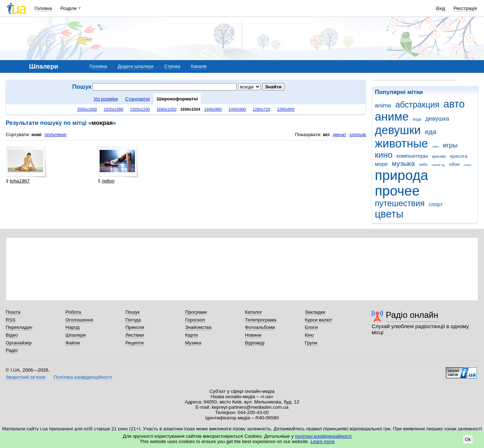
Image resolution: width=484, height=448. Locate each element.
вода (417, 119)
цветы (389, 214)
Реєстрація (465, 8)
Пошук (133, 312)
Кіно (309, 335)
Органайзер (19, 343)
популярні (55, 135)
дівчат (340, 135)
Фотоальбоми (260, 327)
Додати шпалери (135, 66)
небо (423, 164)
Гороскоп (195, 320)
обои (454, 164)
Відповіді (255, 343)
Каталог (253, 312)
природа (402, 175)
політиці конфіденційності (323, 436)
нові (36, 135)
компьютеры (412, 156)
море (381, 164)
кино (384, 155)
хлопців (358, 135)
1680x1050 (166, 109)
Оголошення (79, 320)
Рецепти (135, 343)
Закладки (315, 312)
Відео (12, 335)
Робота (73, 312)
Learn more (323, 441)
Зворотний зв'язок (25, 377)
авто (454, 104)
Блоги (311, 327)
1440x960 (213, 109)
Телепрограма (261, 320)
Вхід (441, 8)
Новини (253, 335)
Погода (133, 320)
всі (326, 135)
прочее (397, 191)
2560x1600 (87, 109)
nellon (106, 181)
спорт (436, 204)
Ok (468, 439)
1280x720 (261, 109)
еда (431, 132)
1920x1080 (113, 109)
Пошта (13, 312)
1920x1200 (140, 109)
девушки (398, 130)
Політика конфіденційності (83, 377)
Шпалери (75, 335)
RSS (11, 320)
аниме (392, 117)
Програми (196, 312)
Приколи (135, 327)
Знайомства (198, 327)
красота (459, 156)
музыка (403, 164)
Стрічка (172, 66)
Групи (311, 343)
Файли (73, 343)
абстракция (417, 105)
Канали (199, 66)
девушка (437, 119)
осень (468, 165)
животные (401, 143)
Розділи (69, 8)
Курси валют (319, 320)
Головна (43, 8)
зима (435, 147)
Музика (193, 343)
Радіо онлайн (412, 315)
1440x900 (237, 109)
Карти (191, 335)
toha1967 (18, 181)
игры (450, 145)
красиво (439, 156)
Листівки (135, 335)
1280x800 (286, 109)
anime (383, 106)
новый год (438, 165)
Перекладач (19, 327)
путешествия (400, 203)
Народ (72, 327)
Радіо (12, 350)
